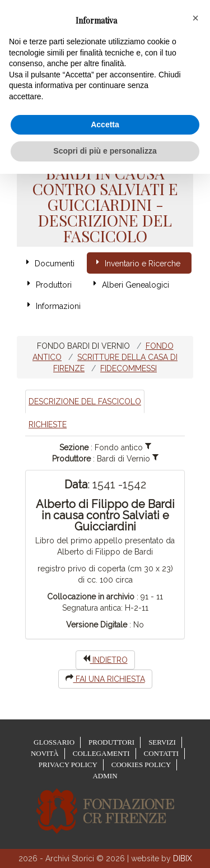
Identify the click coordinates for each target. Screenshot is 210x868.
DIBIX (183, 858)
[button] (195, 18)
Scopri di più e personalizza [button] (105, 151)
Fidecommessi (129, 368)
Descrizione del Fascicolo (85, 401)
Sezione (74, 447)
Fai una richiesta (105, 678)
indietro (105, 659)
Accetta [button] (105, 124)
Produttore (71, 459)
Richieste (48, 424)
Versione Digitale (97, 625)
